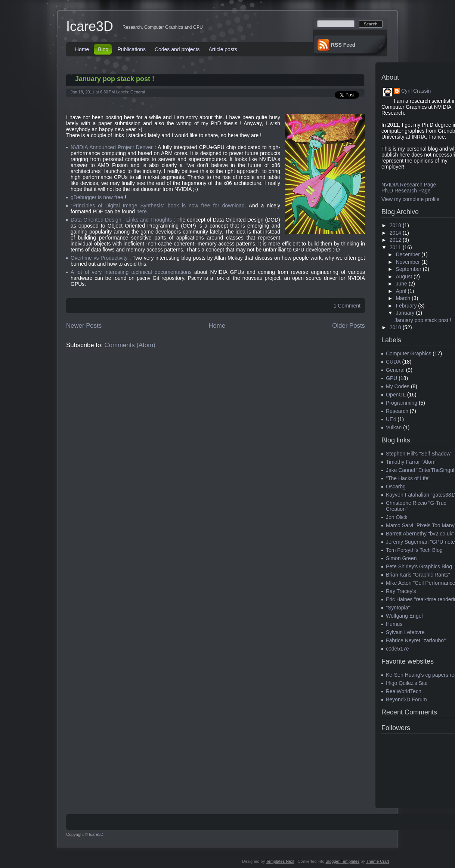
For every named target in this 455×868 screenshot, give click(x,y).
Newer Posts (84, 326)
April (401, 291)
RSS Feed (343, 45)
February (406, 306)
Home (82, 49)
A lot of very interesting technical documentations (131, 272)
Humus (394, 624)
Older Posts (349, 326)
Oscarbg (396, 486)
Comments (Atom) (130, 345)
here (142, 211)
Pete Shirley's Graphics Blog (419, 566)
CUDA (393, 362)
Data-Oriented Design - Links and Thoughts (121, 220)
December (408, 254)
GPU (391, 378)
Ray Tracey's (401, 591)
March (403, 298)
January (405, 313)
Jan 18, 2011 (83, 92)
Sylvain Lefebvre (405, 632)
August (404, 277)
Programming (402, 403)
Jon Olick (397, 517)
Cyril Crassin (416, 91)
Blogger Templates (342, 861)
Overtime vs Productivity (99, 258)
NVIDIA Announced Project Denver (112, 147)
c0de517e (397, 649)
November (408, 262)
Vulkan (394, 427)
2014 (395, 233)
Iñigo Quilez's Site (407, 683)
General (138, 92)
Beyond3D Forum (406, 699)
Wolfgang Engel (404, 616)
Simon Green (401, 558)
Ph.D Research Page (406, 191)
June (401, 284)
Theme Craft (377, 861)
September (408, 269)
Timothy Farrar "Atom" (412, 462)
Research (397, 411)
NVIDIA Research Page (409, 185)
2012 (395, 240)
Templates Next (280, 861)
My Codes (398, 386)
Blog (103, 49)
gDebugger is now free (97, 197)
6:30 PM (107, 92)
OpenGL (396, 395)
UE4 (391, 419)
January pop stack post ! (115, 79)
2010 (395, 327)
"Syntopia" (398, 608)
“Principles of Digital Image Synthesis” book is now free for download (158, 206)
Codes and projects (177, 49)
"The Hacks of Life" (408, 478)
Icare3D (90, 26)
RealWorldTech (404, 691)
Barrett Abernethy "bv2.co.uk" (420, 534)
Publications (131, 49)
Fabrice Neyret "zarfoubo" (416, 640)
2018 (395, 225)
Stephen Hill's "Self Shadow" (419, 454)
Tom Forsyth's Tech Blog (414, 550)
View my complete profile (410, 199)
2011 (395, 247)
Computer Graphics (408, 353)
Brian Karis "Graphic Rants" (418, 575)
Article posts (223, 49)
